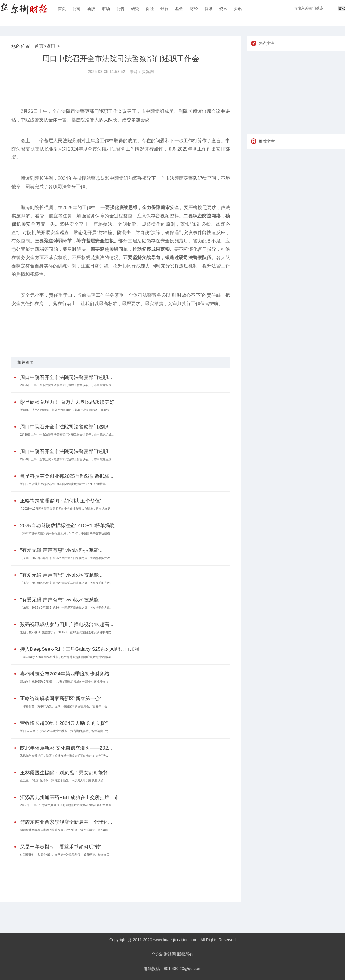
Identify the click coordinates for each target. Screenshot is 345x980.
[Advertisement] (119, 878)
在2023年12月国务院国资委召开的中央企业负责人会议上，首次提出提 (65, 509)
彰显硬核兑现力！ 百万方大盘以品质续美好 (67, 402)
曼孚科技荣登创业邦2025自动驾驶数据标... (67, 476)
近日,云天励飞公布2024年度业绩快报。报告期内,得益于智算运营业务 (64, 731)
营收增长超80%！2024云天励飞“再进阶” (64, 723)
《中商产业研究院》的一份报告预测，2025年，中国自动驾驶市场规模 (65, 533)
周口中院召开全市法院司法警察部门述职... (66, 377)
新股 (91, 9)
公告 (120, 9)
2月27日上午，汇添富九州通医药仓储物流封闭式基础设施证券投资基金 (66, 805)
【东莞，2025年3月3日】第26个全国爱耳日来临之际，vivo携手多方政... (66, 558)
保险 (150, 9)
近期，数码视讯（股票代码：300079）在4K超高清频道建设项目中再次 (66, 632)
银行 (164, 9)
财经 (194, 9)
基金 (179, 9)
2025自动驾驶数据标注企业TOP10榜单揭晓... (70, 526)
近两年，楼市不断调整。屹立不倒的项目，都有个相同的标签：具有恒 (65, 410)
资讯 (208, 9)
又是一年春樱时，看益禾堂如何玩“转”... (63, 847)
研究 (135, 9)
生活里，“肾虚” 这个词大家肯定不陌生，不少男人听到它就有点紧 (62, 780)
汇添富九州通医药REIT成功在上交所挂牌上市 (70, 797)
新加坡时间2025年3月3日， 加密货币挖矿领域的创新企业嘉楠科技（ (64, 682)
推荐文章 (267, 141)
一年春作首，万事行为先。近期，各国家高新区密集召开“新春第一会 (64, 706)
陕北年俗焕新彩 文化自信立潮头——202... (66, 748)
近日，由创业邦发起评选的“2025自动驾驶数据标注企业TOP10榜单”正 (65, 484)
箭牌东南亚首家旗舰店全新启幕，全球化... (66, 822)
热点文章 (267, 43)
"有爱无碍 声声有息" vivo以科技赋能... (61, 550)
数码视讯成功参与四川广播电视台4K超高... (67, 624)
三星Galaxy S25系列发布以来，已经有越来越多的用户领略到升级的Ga (65, 657)
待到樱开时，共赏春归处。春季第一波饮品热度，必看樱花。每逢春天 (65, 855)
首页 (62, 9)
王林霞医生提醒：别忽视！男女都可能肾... (66, 773)
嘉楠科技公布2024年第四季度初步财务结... (67, 674)
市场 (106, 9)
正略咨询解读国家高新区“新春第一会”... (63, 699)
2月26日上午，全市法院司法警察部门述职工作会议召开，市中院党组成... (67, 385)
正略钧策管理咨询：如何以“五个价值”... (63, 501)
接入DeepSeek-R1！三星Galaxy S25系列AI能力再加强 (80, 649)
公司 (76, 9)
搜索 (341, 8)
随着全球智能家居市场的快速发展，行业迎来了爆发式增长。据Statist (64, 830)
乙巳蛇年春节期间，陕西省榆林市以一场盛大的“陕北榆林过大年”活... (64, 756)
